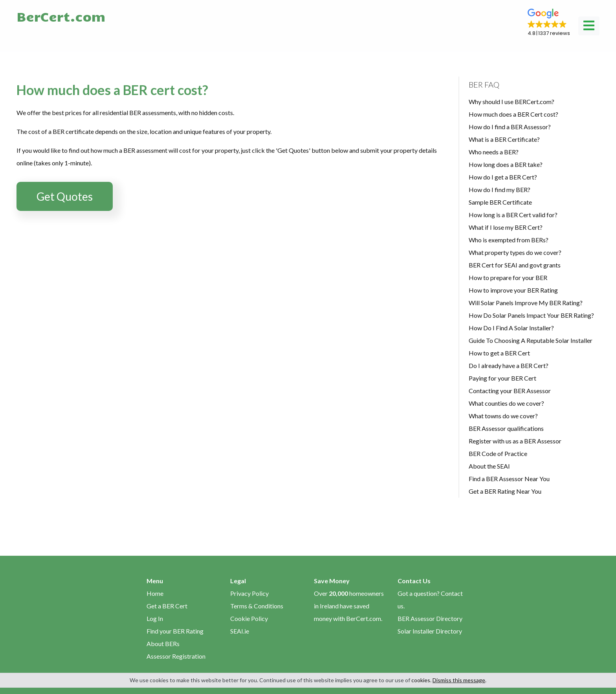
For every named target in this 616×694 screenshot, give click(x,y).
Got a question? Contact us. (430, 600)
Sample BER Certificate (500, 202)
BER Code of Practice (498, 453)
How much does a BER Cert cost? (513, 114)
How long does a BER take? (506, 164)
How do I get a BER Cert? (503, 177)
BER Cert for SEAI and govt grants (515, 265)
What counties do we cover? (506, 403)
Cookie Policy (249, 618)
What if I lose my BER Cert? (506, 227)
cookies (421, 680)
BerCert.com (61, 16)
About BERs (163, 644)
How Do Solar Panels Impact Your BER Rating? (531, 315)
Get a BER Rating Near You (505, 491)
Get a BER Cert (167, 606)
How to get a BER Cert (499, 353)
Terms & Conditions (257, 606)
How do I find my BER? (500, 190)
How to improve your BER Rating (513, 290)
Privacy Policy (249, 593)
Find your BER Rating (175, 631)
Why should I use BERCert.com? (511, 102)
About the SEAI (489, 466)
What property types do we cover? (515, 252)
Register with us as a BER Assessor (515, 441)
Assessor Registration (176, 656)
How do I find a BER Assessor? (510, 127)
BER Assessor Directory (430, 618)
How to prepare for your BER (508, 277)
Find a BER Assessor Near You (509, 479)
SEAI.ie (240, 631)
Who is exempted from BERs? (509, 240)
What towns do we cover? (503, 416)
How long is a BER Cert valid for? (513, 215)
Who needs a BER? (494, 152)
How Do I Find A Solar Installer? (511, 328)
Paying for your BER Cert (502, 378)
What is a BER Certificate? (504, 139)
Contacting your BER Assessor (510, 391)
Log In (155, 618)
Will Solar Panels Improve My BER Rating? (526, 303)
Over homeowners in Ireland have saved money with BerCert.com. (349, 606)
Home (155, 593)
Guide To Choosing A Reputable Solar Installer (531, 340)
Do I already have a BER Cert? (509, 365)
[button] (549, 23)
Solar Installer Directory (430, 631)
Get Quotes (65, 196)
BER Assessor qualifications (506, 428)
